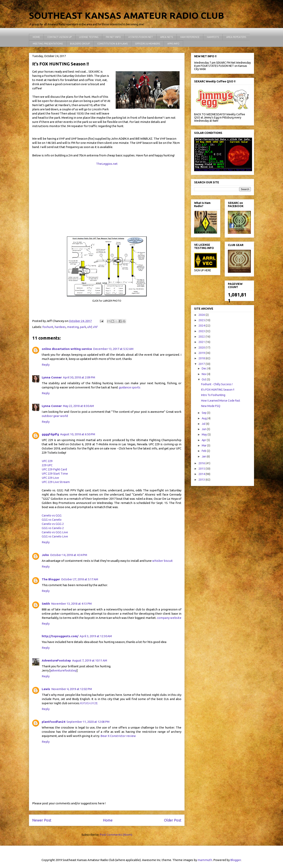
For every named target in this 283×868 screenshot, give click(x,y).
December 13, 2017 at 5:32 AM (113, 349)
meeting (73, 327)
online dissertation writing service (67, 349)
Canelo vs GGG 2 (53, 524)
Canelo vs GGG (52, 515)
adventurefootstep (64, 670)
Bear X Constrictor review (118, 736)
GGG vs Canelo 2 (53, 528)
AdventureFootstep (56, 660)
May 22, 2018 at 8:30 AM (78, 406)
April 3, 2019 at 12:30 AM (96, 636)
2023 (202, 331)
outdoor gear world (55, 416)
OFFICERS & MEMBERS (147, 44)
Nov (204, 374)
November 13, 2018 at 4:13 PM (71, 604)
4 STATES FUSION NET (141, 37)
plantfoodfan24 (54, 722)
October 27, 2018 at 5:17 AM (80, 579)
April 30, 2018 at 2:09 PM (79, 377)
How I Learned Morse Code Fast (221, 401)
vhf (95, 327)
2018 (202, 358)
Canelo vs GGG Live (55, 532)
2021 (202, 342)
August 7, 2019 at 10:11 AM (90, 660)
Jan (204, 456)
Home (108, 820)
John (45, 555)
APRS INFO (173, 44)
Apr (204, 440)
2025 (202, 320)
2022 (202, 337)
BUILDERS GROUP (80, 44)
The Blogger (51, 579)
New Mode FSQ (211, 406)
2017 (202, 364)
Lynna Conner (52, 377)
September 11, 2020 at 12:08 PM (88, 722)
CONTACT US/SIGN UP (60, 37)
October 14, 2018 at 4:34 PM (69, 555)
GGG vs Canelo (52, 520)
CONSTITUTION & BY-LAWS (112, 44)
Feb (204, 451)
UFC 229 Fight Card (54, 469)
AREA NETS (167, 37)
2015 (202, 469)
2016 (202, 463)
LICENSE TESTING (89, 37)
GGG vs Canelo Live (55, 536)
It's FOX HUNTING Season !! (218, 390)
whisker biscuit (162, 561)
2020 (202, 348)
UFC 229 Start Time (55, 473)
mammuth (205, 860)
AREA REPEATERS (236, 37)
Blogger (236, 860)
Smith (46, 604)
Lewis (46, 689)
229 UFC (47, 465)
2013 (202, 480)
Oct (204, 379)
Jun (204, 429)
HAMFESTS (213, 37)
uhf (89, 327)
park (83, 327)
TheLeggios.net (107, 164)
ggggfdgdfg (50, 434)
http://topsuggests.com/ (60, 636)
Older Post (173, 820)
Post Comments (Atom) (116, 835)
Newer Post (42, 820)
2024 (202, 326)
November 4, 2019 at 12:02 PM (72, 689)
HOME (36, 37)
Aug (205, 418)
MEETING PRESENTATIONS (48, 44)
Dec (205, 368)
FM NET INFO (113, 37)
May (205, 434)
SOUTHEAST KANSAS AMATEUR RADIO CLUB (127, 15)
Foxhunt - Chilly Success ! (217, 384)
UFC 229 (47, 461)
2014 (202, 474)
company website (169, 618)
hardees (60, 327)
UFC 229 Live (50, 478)
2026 (202, 315)
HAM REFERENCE (190, 37)
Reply (46, 365)
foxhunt (48, 327)
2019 (202, 353)
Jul (204, 424)
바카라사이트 (89, 703)
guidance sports (130, 387)
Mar (204, 445)
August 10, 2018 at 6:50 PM (78, 434)
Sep (204, 413)
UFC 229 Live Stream (56, 482)
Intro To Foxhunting (213, 395)
